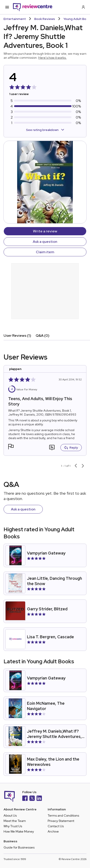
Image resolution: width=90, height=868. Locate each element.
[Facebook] (25, 799)
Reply (71, 448)
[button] (11, 447)
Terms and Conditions (63, 815)
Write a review (45, 231)
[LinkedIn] (39, 799)
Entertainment (15, 19)
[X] (32, 799)
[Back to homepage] (33, 7)
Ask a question (45, 242)
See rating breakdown (45, 130)
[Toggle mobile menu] (7, 7)
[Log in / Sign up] (83, 7)
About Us (10, 815)
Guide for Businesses (19, 847)
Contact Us (56, 826)
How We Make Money (19, 831)
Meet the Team (15, 821)
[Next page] (83, 466)
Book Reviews (45, 19)
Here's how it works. (52, 58)
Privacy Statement (61, 821)
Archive (53, 831)
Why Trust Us (13, 826)
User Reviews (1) (17, 336)
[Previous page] (76, 466)
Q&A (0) (43, 336)
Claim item (45, 252)
